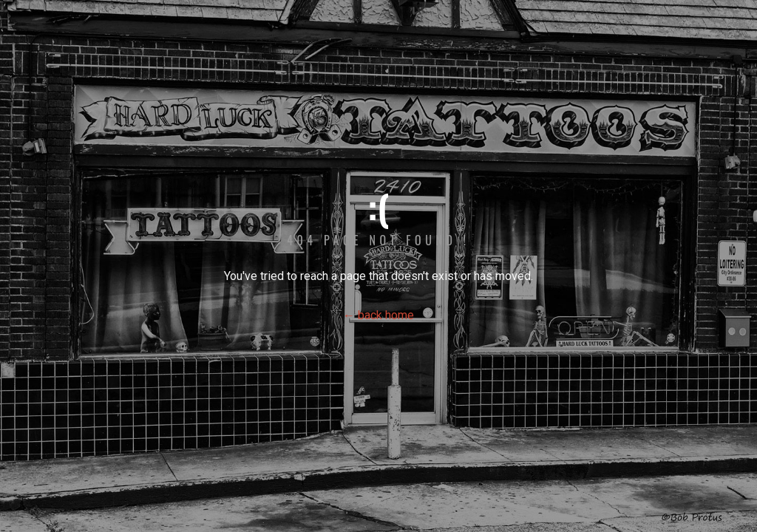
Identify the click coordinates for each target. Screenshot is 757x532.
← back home (378, 315)
